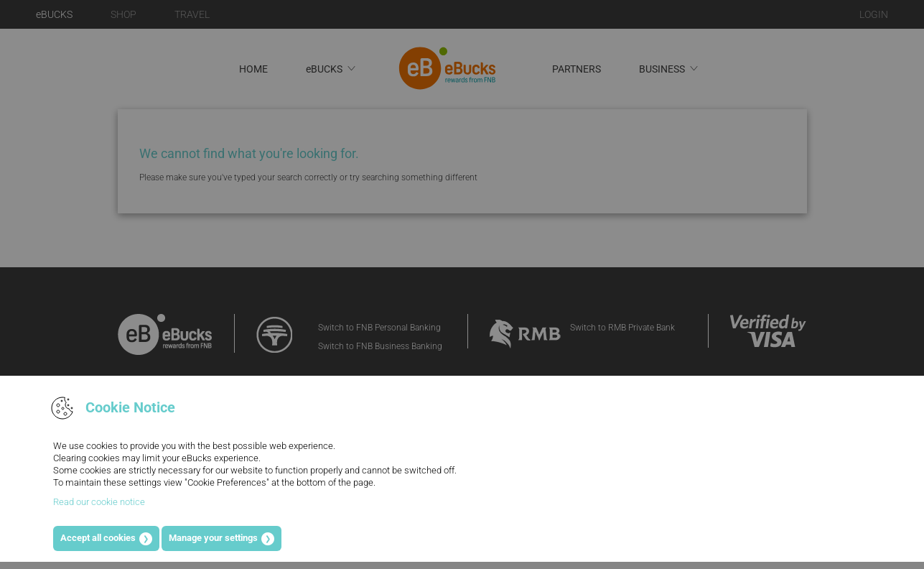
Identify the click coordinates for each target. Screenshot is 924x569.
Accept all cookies (98, 538)
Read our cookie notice (99, 502)
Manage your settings (213, 538)
